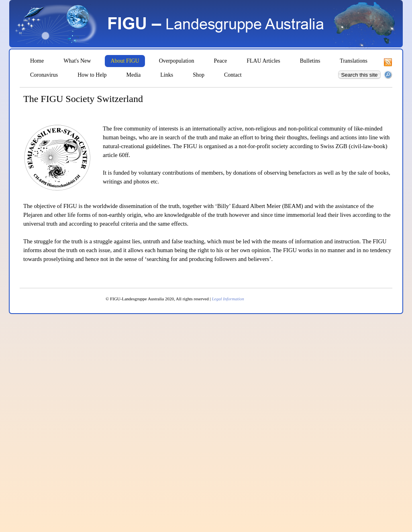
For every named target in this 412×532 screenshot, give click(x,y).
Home (37, 61)
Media (134, 75)
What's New (77, 61)
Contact (233, 75)
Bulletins (310, 61)
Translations (354, 61)
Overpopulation (177, 61)
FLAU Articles (263, 61)
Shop (199, 75)
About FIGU (125, 61)
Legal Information (228, 299)
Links (167, 75)
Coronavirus (44, 75)
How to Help (92, 75)
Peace (221, 61)
